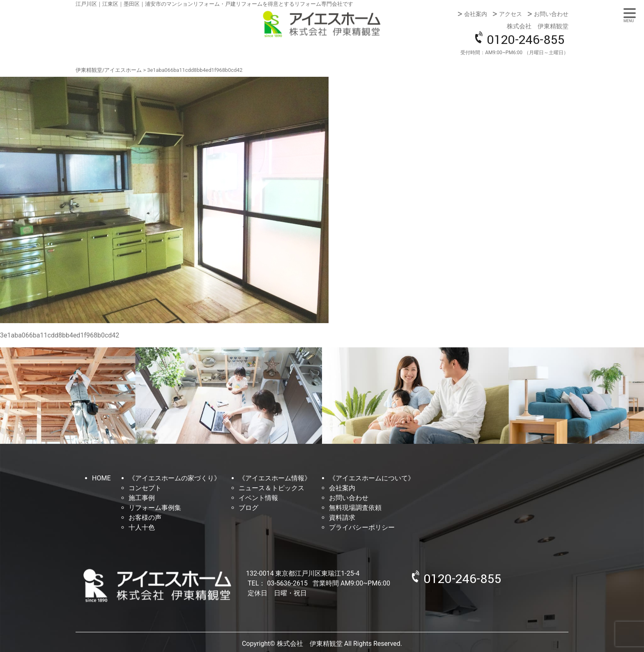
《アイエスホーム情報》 (275, 478)
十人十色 (142, 527)
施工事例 (142, 498)
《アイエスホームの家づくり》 (175, 478)
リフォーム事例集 (155, 508)
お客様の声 (145, 518)
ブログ (248, 508)
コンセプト (145, 488)
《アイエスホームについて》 (372, 478)
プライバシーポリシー (362, 527)
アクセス (511, 14)
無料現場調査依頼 (355, 508)
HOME (101, 478)
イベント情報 (258, 498)
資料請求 (342, 518)
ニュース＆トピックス (271, 488)
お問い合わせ (551, 14)
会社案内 (476, 14)
